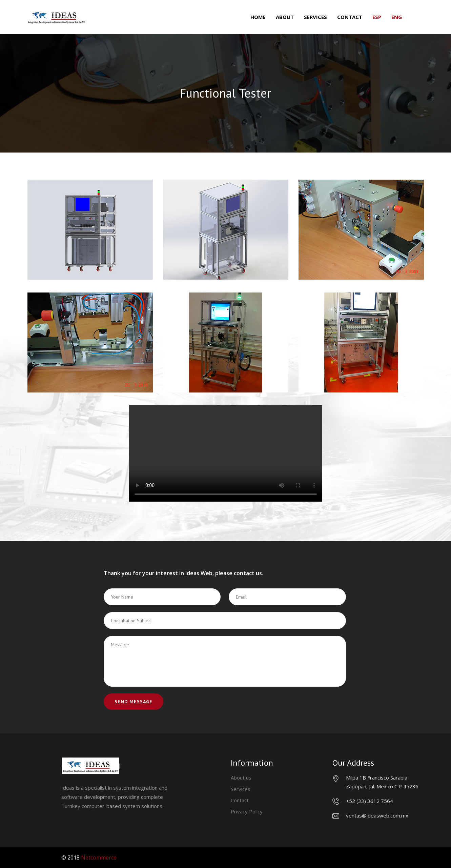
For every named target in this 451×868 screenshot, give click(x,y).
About (285, 17)
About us (241, 778)
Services (315, 17)
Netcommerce (99, 857)
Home (258, 17)
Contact (350, 17)
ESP (377, 17)
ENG (397, 17)
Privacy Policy (247, 811)
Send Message (134, 702)
